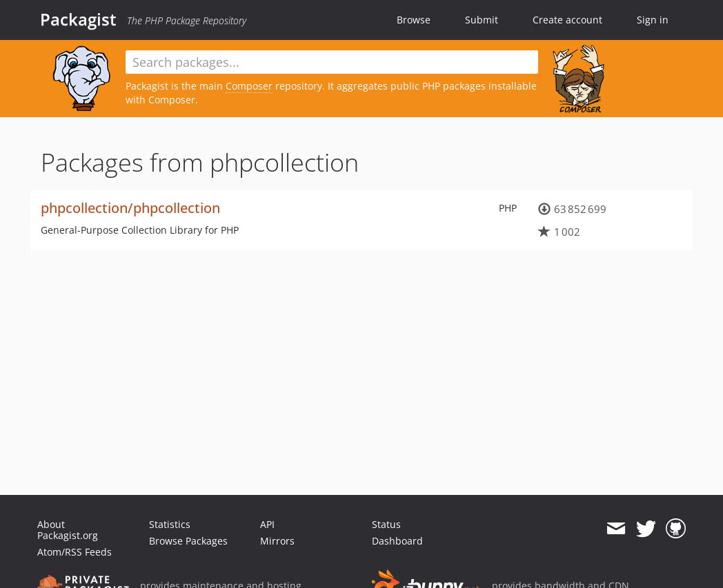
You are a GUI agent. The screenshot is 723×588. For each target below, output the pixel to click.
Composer (249, 86)
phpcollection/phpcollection (130, 208)
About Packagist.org (68, 530)
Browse (414, 20)
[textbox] (332, 62)
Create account (567, 20)
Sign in (653, 20)
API (267, 524)
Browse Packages (188, 541)
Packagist (78, 19)
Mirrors (277, 541)
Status (386, 524)
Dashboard (397, 541)
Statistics (170, 524)
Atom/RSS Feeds (75, 552)
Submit (482, 20)
